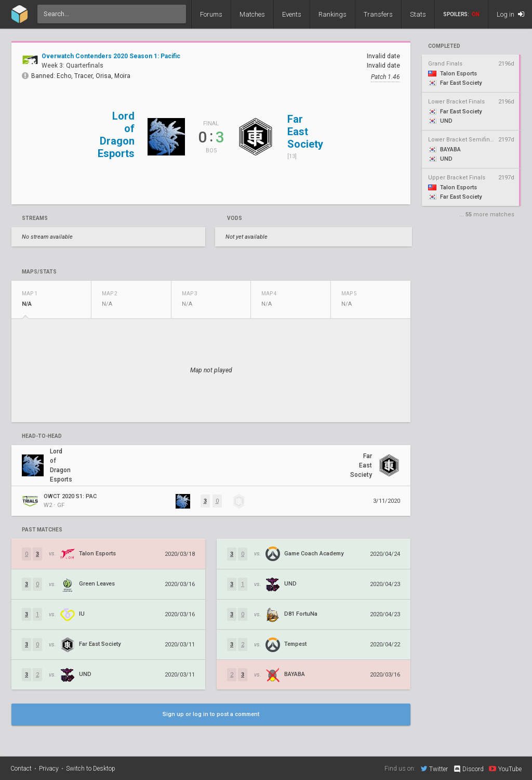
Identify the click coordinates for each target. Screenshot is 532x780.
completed (444, 46)
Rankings (332, 14)
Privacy (49, 769)
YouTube (505, 769)
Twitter (434, 769)
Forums (211, 14)
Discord (468, 769)
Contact (21, 769)
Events (292, 14)
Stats (418, 14)
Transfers (378, 14)
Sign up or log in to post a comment (211, 714)
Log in (510, 14)
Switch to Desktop (91, 769)
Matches (252, 14)
